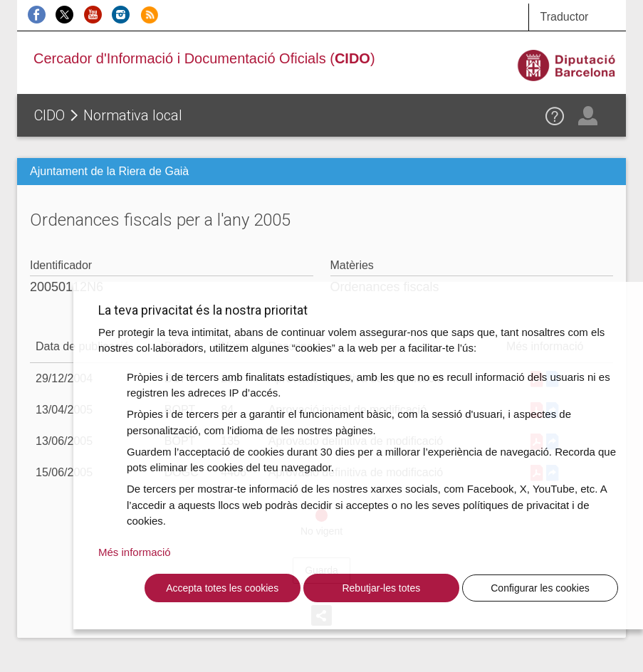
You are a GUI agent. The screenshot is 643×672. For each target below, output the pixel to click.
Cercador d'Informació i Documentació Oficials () (204, 58)
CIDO (49, 115)
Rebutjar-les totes (381, 588)
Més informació (135, 552)
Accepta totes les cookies (222, 588)
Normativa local (133, 115)
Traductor (564, 17)
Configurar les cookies (540, 588)
